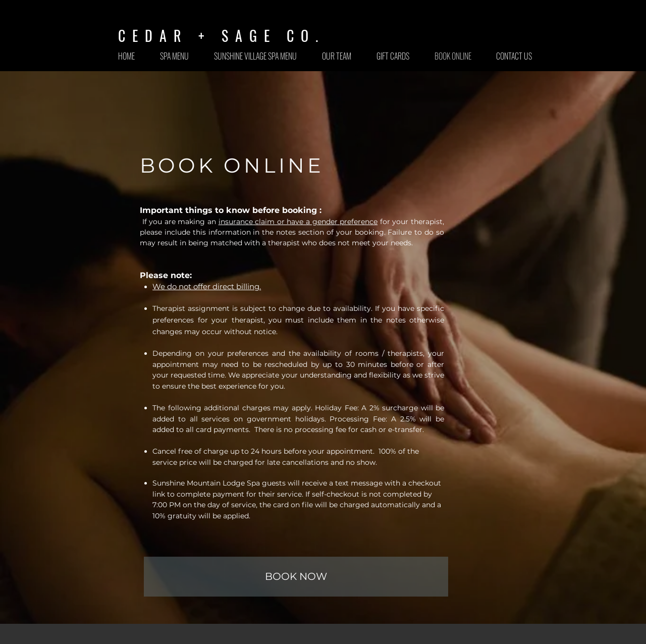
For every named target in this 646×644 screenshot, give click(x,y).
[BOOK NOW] (296, 577)
